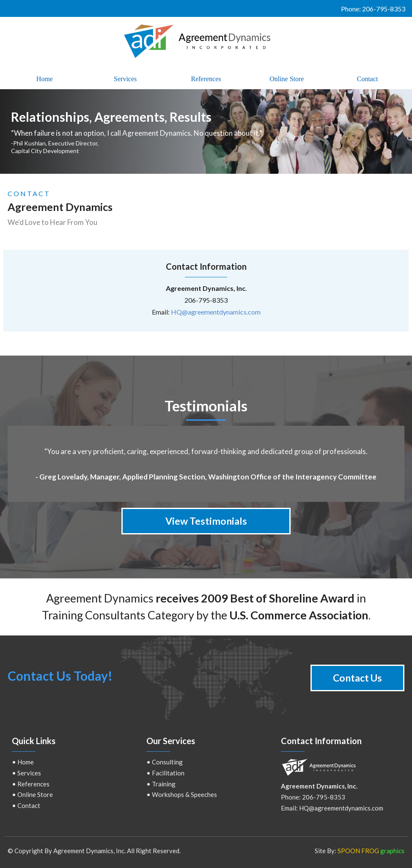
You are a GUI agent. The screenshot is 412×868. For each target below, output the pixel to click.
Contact (29, 805)
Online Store (35, 794)
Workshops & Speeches (184, 794)
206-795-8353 (384, 9)
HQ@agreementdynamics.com (216, 312)
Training (164, 784)
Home (26, 762)
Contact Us (357, 678)
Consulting (167, 762)
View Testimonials (206, 521)
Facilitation (168, 773)
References (33, 784)
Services (29, 773)
